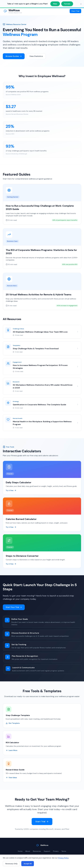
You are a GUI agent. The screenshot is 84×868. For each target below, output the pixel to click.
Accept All (28, 864)
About (28, 851)
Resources (37, 851)
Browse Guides (14, 56)
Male (55, 4)
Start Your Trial (14, 608)
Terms (64, 851)
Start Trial (75, 11)
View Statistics (36, 56)
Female (67, 4)
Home (20, 851)
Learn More (12, 751)
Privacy (56, 851)
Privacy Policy (63, 858)
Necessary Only (11, 864)
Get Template (13, 724)
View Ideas (11, 778)
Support (47, 851)
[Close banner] (81, 4)
